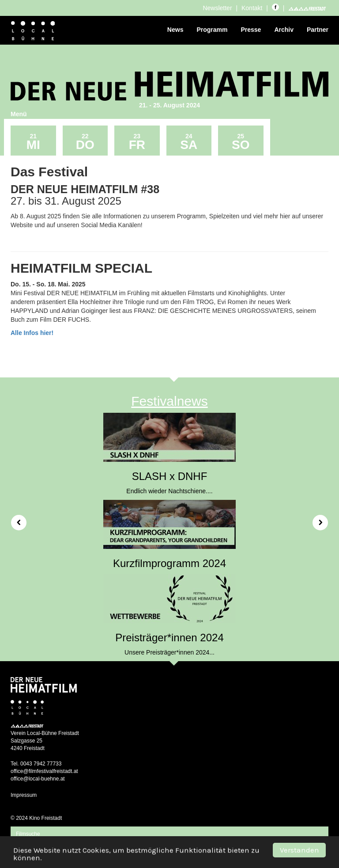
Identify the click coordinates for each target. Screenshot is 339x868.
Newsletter (217, 8)
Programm (212, 30)
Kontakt (252, 8)
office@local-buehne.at (38, 779)
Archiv (284, 30)
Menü (19, 114)
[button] (16, 519)
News (175, 30)
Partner (318, 30)
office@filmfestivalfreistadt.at (44, 771)
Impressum (24, 795)
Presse (251, 30)
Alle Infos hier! (32, 333)
